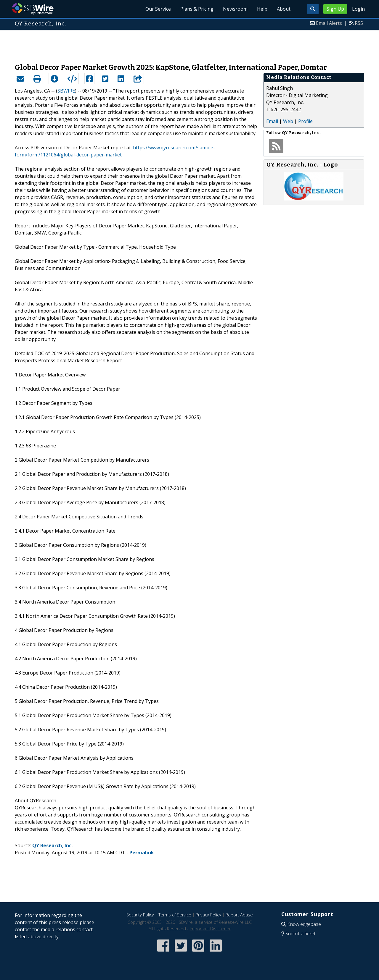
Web (288, 121)
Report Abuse (239, 915)
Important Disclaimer (210, 929)
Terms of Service (175, 915)
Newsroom (235, 9)
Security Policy (140, 915)
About (284, 9)
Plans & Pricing (197, 9)
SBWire (33, 9)
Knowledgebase (304, 924)
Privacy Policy (208, 915)
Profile (305, 121)
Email (272, 121)
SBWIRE (66, 91)
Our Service (158, 9)
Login (358, 9)
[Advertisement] (189, 44)
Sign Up (335, 9)
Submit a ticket (301, 934)
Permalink (142, 853)
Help (262, 9)
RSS (359, 23)
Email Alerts (329, 23)
